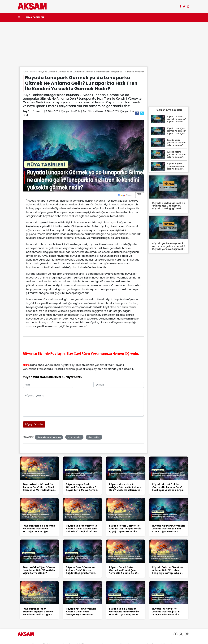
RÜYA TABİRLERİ (35, 17)
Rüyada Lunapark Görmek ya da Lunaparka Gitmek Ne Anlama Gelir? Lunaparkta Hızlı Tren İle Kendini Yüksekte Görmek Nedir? (104, 72)
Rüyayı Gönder (34, 424)
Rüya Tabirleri (30, 72)
